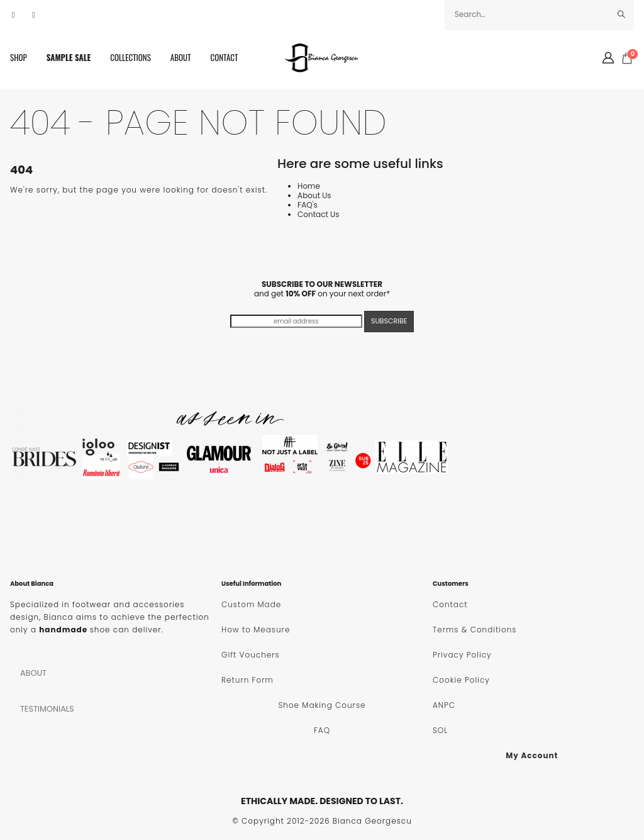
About (181, 58)
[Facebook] (13, 15)
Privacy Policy (462, 655)
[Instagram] (34, 15)
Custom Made (251, 604)
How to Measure (256, 630)
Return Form (247, 680)
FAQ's (308, 205)
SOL (440, 730)
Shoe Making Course (322, 705)
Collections (130, 58)
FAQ (322, 730)
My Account (532, 755)
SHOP (19, 58)
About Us (314, 195)
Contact (225, 58)
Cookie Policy (461, 680)
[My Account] (608, 58)
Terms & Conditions (475, 630)
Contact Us (318, 214)
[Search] (622, 14)
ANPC (444, 705)
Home (309, 186)
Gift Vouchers (251, 655)
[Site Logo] (322, 58)
